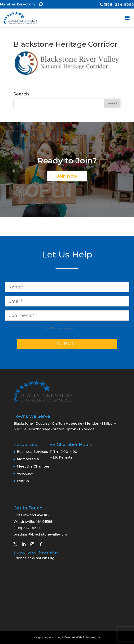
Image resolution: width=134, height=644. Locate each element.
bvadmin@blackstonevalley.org (40, 534)
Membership (28, 459)
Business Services (32, 452)
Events (23, 481)
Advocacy (25, 473)
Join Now (67, 176)
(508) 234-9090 (119, 5)
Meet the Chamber (33, 466)
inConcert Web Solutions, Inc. (82, 637)
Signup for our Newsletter (36, 552)
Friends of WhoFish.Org (34, 558)
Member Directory (18, 4)
